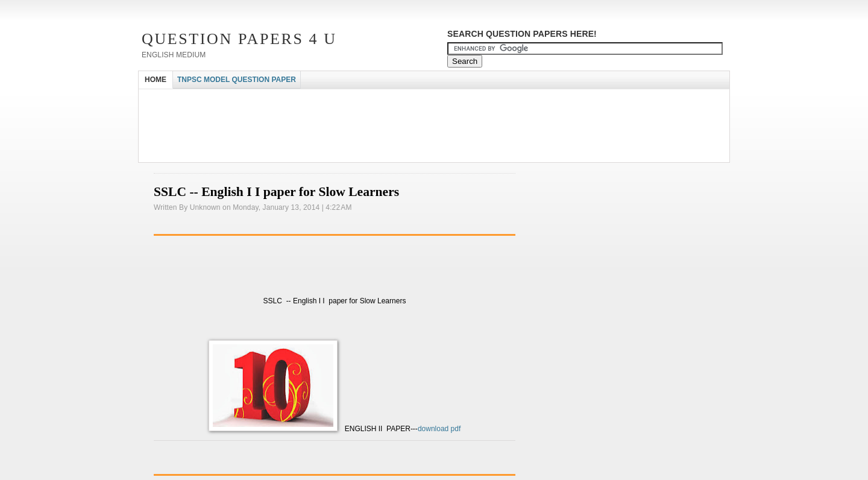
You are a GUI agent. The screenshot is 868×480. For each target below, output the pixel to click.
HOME (156, 80)
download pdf (439, 429)
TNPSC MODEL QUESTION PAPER (237, 80)
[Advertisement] (358, 100)
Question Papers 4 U (239, 39)
